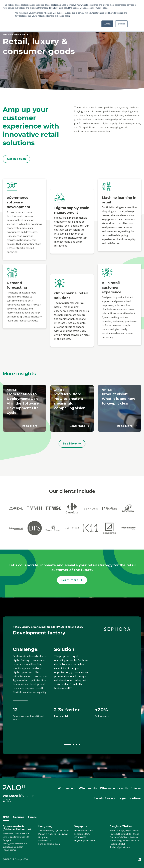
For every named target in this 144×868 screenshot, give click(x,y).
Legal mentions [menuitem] (130, 798)
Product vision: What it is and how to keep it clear (118, 399)
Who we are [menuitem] (66, 788)
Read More (32, 426)
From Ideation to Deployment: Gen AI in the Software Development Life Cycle (23, 403)
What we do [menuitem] (88, 788)
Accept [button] (107, 24)
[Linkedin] (139, 859)
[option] (72, 685)
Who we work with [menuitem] (114, 788)
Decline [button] (121, 24)
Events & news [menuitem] (104, 798)
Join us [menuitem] (136, 788)
